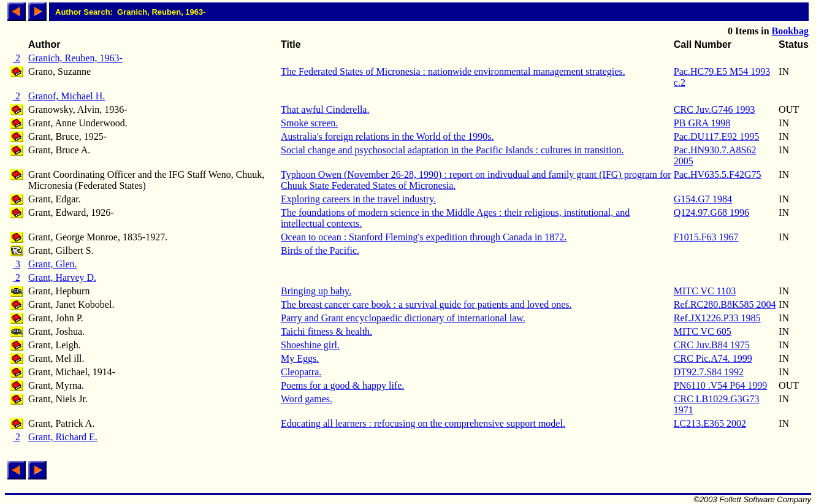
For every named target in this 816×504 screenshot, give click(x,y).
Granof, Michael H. (67, 96)
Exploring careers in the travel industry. (358, 199)
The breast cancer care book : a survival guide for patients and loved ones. (426, 304)
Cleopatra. (301, 372)
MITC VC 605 (703, 331)
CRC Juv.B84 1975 (712, 345)
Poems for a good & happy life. (342, 385)
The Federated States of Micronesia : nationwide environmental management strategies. (453, 71)
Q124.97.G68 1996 (711, 212)
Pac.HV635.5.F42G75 (718, 174)
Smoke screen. (309, 123)
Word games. (307, 399)
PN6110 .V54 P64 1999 (720, 385)
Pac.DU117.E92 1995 (716, 136)
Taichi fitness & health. (326, 331)
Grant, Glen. (53, 264)
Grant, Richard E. (63, 437)
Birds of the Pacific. (320, 250)
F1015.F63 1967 (706, 237)
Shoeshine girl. (310, 345)
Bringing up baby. (316, 291)
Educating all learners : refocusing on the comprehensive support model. (423, 423)
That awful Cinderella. (325, 109)
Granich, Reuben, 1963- (75, 58)
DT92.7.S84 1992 (709, 372)
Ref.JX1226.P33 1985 (717, 318)
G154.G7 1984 (703, 199)
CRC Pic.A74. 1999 (713, 358)
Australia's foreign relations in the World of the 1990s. (387, 136)
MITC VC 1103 (705, 291)
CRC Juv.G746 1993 (715, 109)
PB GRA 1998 (702, 123)
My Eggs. (300, 358)
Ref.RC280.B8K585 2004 (725, 304)
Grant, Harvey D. (62, 277)
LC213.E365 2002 (710, 423)
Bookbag (790, 31)
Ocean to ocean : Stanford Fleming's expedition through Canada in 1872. (424, 237)
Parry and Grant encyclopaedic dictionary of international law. (403, 318)
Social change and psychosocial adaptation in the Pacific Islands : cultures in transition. (452, 150)
